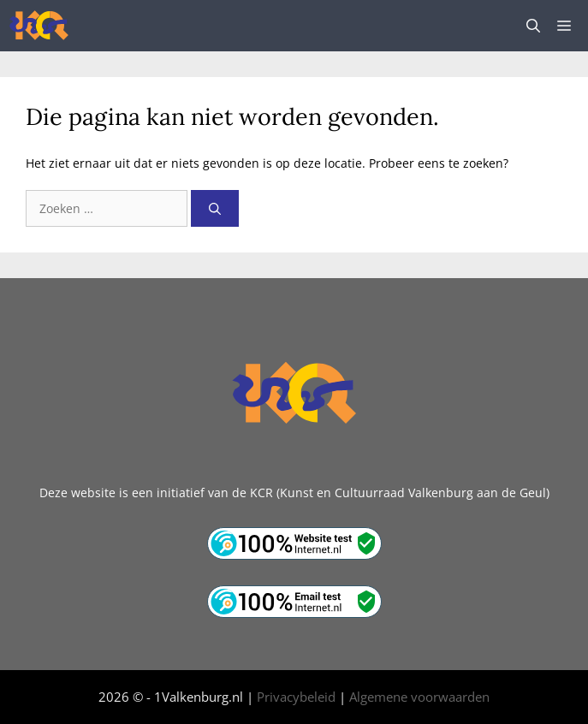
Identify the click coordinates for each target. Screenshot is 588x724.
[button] (533, 26)
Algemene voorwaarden (419, 697)
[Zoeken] (215, 208)
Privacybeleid (296, 697)
